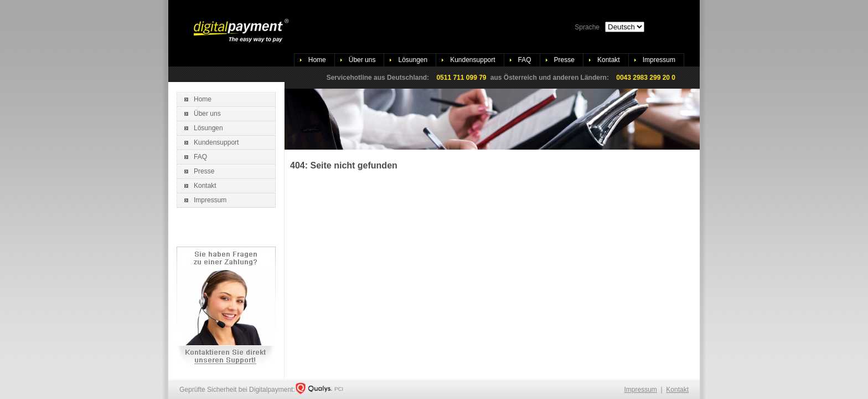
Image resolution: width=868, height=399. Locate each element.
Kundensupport (472, 60)
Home (317, 60)
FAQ (525, 60)
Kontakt (609, 60)
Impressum (659, 60)
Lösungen (413, 60)
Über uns (362, 60)
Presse (564, 60)
